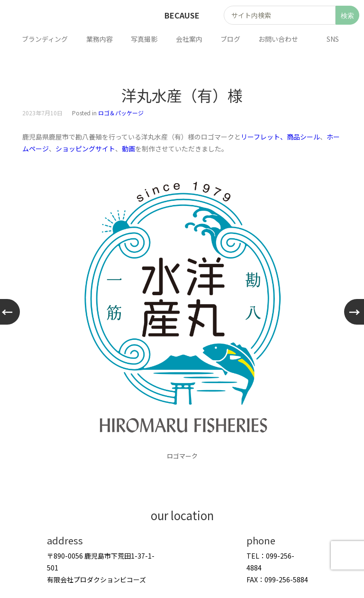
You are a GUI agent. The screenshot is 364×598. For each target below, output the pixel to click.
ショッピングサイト (85, 149)
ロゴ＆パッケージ (121, 113)
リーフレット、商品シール (280, 137)
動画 (128, 149)
